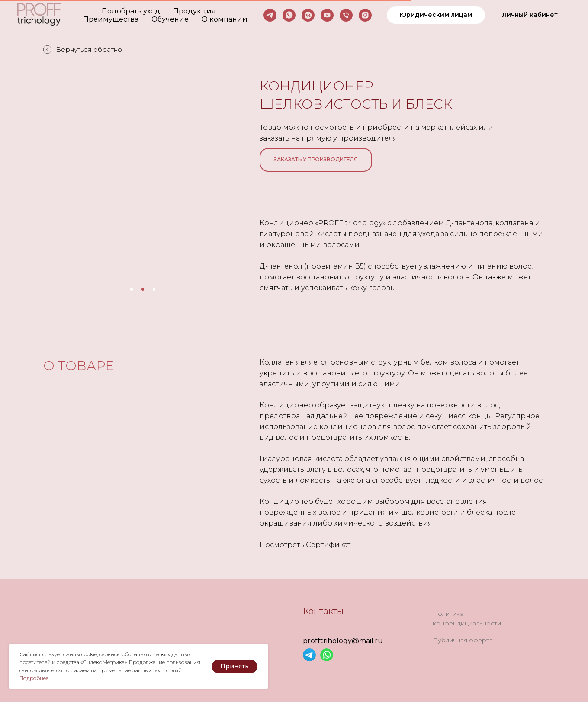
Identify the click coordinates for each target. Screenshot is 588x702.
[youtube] (327, 15)
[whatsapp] (289, 15)
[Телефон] (346, 15)
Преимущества (111, 19)
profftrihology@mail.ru (343, 641)
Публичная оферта (463, 640)
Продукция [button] (194, 11)
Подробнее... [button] (35, 678)
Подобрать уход (131, 11)
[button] (436, 15)
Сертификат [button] (328, 545)
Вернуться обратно (83, 50)
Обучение (170, 19)
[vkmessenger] (308, 15)
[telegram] (270, 15)
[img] (309, 655)
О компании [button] (225, 19)
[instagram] (365, 15)
